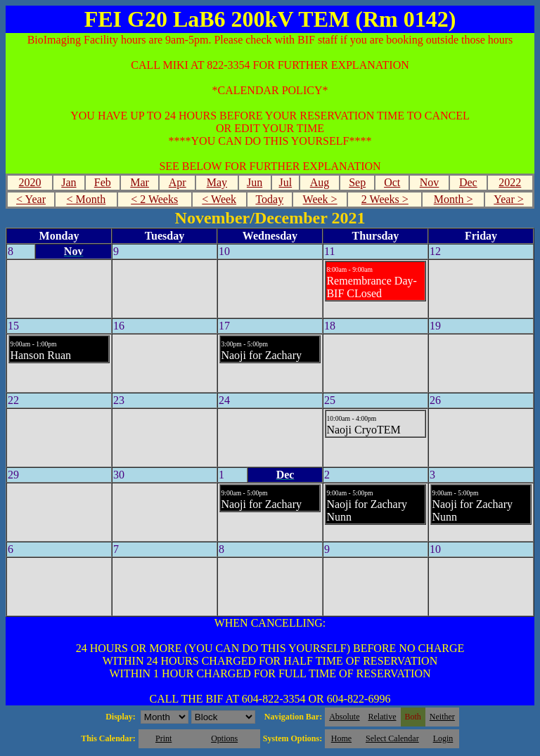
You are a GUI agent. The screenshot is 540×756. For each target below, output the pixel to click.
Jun (255, 182)
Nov (430, 182)
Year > (509, 199)
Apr (178, 182)
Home (341, 738)
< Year (31, 199)
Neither (442, 717)
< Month (86, 199)
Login (443, 738)
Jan (69, 182)
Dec (468, 182)
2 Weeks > (385, 199)
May (217, 182)
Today (269, 199)
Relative (382, 717)
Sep (357, 182)
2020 (30, 182)
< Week (219, 199)
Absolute (344, 717)
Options (224, 738)
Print (163, 738)
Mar (140, 182)
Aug (320, 182)
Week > (320, 199)
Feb (103, 182)
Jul (285, 182)
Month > (454, 199)
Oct (392, 182)
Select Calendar (392, 738)
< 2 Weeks (154, 199)
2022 (510, 182)
